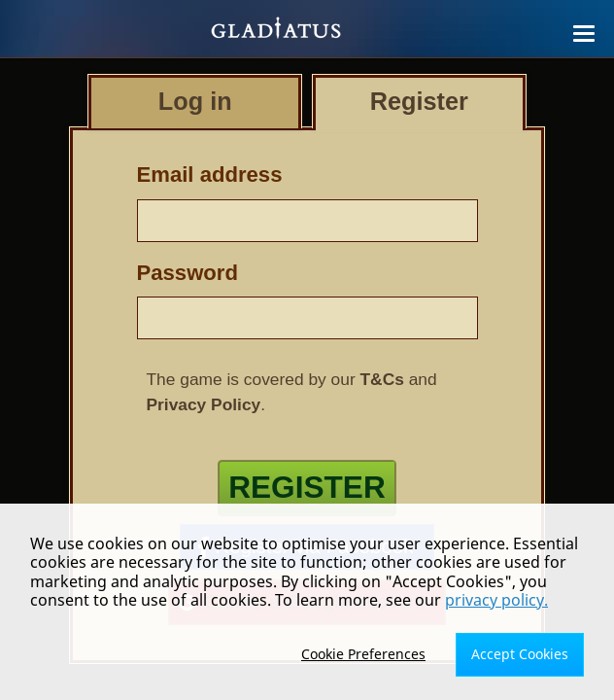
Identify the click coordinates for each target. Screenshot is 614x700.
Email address (210, 175)
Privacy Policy (204, 404)
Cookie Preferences (363, 654)
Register (307, 487)
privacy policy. (496, 600)
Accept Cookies (520, 654)
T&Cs (382, 379)
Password (188, 273)
